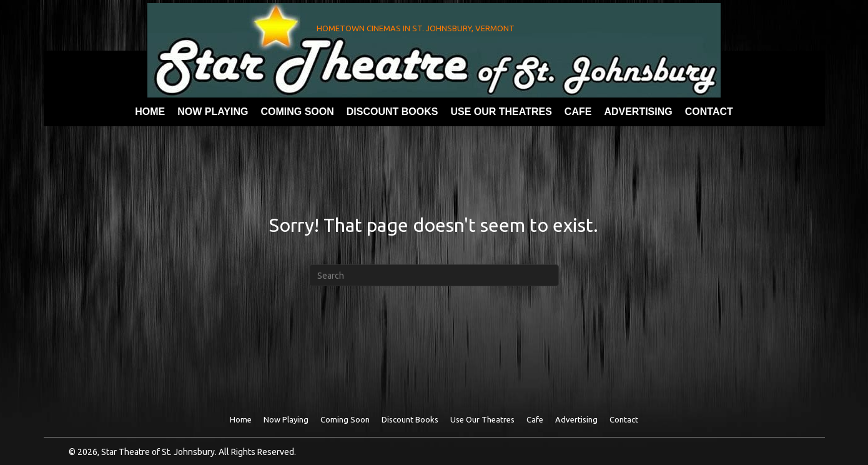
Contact (624, 419)
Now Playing (286, 419)
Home (241, 419)
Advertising (576, 419)
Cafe (535, 419)
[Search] (434, 275)
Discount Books (410, 419)
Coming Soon (345, 419)
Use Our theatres (482, 419)
